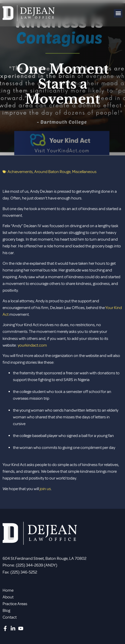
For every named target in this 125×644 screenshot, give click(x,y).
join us (45, 489)
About (8, 597)
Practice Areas (15, 604)
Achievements (20, 172)
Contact (10, 617)
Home (8, 590)
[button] (118, 13)
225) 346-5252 (25, 572)
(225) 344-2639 (29, 565)
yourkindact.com (32, 345)
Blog (6, 611)
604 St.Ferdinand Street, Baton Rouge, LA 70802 (44, 559)
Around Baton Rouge (52, 172)
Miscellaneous (84, 172)
